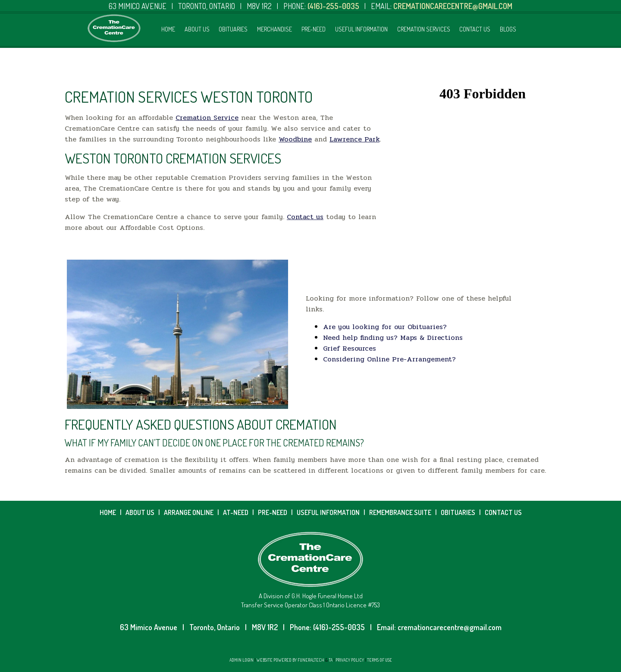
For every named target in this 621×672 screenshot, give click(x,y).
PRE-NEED (273, 512)
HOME (108, 512)
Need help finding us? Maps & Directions (393, 338)
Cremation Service (207, 118)
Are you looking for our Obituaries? (385, 327)
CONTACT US (503, 512)
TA (331, 660)
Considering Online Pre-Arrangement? (389, 359)
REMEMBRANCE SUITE (401, 512)
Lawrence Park (354, 139)
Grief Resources (350, 348)
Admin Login (241, 660)
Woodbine (295, 139)
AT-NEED (236, 512)
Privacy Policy (350, 660)
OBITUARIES (458, 512)
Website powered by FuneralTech (290, 660)
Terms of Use (379, 660)
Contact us (305, 217)
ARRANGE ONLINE (189, 512)
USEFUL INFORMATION (328, 512)
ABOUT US (140, 512)
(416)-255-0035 (339, 627)
